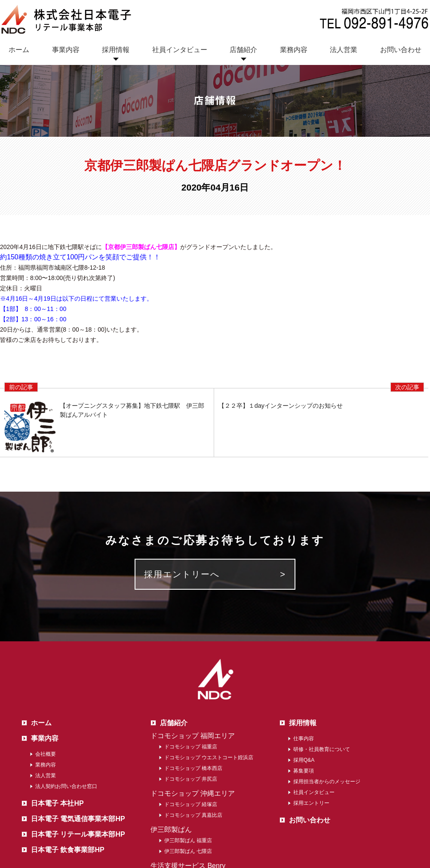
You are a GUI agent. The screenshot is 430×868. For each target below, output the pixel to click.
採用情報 (116, 50)
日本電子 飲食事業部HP (68, 850)
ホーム (19, 50)
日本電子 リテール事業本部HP (78, 834)
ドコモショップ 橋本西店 (193, 768)
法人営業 (344, 50)
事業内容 (66, 50)
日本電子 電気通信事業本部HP (78, 819)
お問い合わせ (401, 50)
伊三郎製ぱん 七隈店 (188, 851)
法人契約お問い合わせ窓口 (66, 786)
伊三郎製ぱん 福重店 (188, 840)
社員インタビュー (180, 50)
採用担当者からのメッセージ (327, 782)
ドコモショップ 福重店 (191, 747)
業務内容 (294, 50)
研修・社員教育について (322, 749)
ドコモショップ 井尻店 (191, 779)
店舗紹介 (243, 50)
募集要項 (304, 771)
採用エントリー (311, 803)
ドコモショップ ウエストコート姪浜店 (209, 757)
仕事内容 (304, 739)
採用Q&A (304, 760)
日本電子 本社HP (57, 803)
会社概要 (46, 754)
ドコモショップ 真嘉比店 (193, 815)
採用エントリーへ (182, 574)
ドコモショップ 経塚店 (191, 804)
